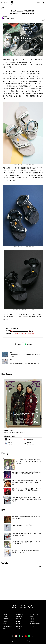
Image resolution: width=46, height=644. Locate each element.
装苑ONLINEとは (34, 614)
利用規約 (32, 617)
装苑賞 (18, 629)
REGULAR (5, 621)
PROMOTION (19, 626)
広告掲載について (34, 621)
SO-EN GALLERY (20, 617)
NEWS (13, 18)
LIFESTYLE (18, 619)
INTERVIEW (6, 619)
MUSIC (5, 629)
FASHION (6, 18)
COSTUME (5, 617)
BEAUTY (18, 621)
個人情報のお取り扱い (35, 624)
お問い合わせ (33, 619)
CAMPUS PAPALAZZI (8, 626)
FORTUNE (18, 624)
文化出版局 (32, 626)
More (40, 566)
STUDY (5, 624)
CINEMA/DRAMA (20, 614)
